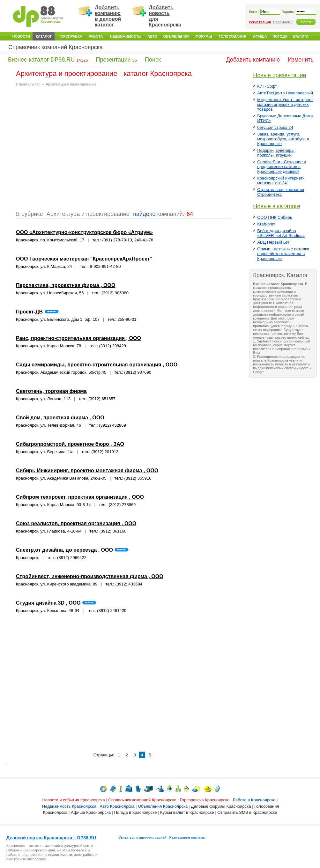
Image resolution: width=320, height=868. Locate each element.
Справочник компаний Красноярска (56, 47)
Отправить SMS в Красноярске (247, 812)
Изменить (301, 60)
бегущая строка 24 (275, 127)
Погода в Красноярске (136, 812)
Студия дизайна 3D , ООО (48, 603)
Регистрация (260, 22)
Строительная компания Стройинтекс (281, 192)
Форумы (204, 36)
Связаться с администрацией (142, 837)
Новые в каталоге (277, 206)
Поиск (153, 60)
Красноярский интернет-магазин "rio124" (281, 180)
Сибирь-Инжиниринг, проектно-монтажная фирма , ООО (87, 471)
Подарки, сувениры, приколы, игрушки (276, 153)
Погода (280, 36)
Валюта (301, 36)
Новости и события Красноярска (73, 800)
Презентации (113, 60)
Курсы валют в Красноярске (187, 812)
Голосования (233, 36)
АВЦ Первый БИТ (274, 242)
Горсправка (71, 36)
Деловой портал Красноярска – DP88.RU (51, 838)
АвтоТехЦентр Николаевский (285, 93)
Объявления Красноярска (163, 806)
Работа (96, 36)
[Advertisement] (60, 151)
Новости (21, 36)
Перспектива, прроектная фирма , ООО (66, 285)
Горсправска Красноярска (205, 800)
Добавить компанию (253, 60)
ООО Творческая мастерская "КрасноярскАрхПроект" (84, 259)
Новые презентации (279, 75)
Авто (152, 36)
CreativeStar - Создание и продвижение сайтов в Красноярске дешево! (282, 167)
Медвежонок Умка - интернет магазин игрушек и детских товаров (285, 104)
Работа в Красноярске (254, 800)
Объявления (176, 36)
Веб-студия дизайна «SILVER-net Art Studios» (281, 233)
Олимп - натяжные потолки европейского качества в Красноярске (283, 254)
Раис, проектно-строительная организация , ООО (78, 338)
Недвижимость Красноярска (69, 806)
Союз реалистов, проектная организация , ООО (76, 523)
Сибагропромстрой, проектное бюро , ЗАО (70, 444)
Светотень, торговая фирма (51, 391)
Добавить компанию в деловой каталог (108, 16)
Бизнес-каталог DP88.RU (41, 60)
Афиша (260, 36)
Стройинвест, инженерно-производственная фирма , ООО (90, 576)
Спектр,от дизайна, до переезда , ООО (64, 550)
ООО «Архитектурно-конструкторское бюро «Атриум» (84, 232)
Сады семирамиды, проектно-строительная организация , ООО (97, 365)
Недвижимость (126, 36)
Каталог (44, 36)
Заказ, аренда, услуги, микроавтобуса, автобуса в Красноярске (283, 139)
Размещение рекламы (187, 837)
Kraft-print (266, 224)
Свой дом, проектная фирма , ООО (60, 418)
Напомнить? (283, 22)
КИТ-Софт (267, 86)
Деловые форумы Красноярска (221, 806)
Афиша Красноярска (91, 812)
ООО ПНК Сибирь (275, 217)
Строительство (28, 84)
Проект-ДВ (29, 312)
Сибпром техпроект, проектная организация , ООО (80, 497)
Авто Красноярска (117, 806)
